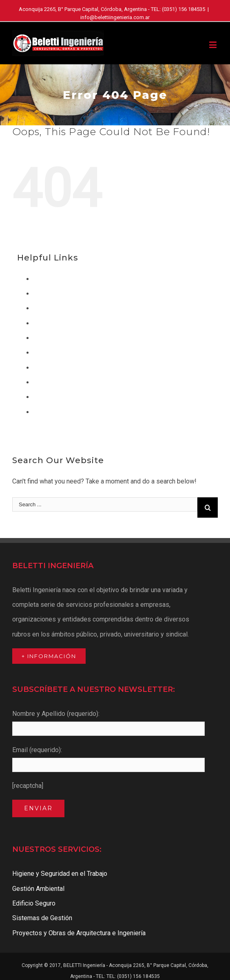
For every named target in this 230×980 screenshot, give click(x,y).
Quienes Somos (56, 397)
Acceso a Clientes (59, 279)
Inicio (41, 368)
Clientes (45, 294)
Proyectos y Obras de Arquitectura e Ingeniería (100, 382)
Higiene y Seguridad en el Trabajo (81, 353)
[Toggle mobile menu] (213, 45)
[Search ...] (105, 504)
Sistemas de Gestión (63, 412)
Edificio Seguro (55, 323)
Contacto (46, 308)
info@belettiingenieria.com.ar (115, 17)
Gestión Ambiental (60, 338)
